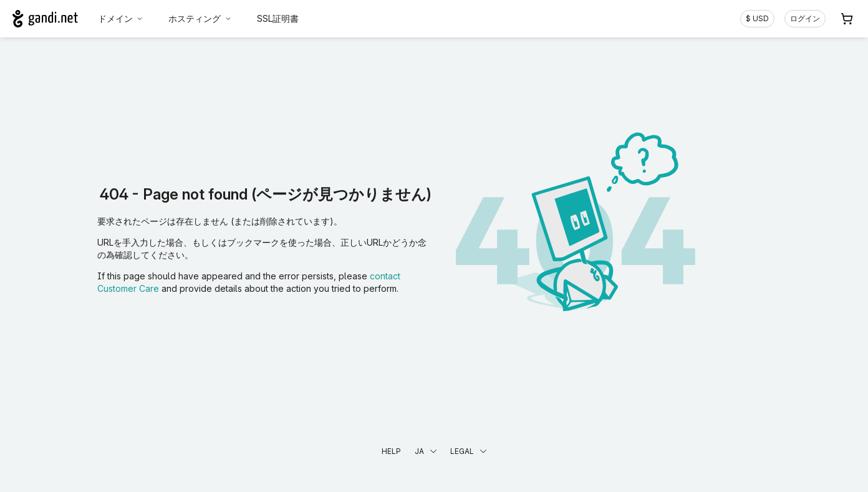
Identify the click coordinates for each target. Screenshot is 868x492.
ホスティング (200, 18)
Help (391, 451)
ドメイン (121, 18)
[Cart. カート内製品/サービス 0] (847, 19)
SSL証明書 (278, 18)
